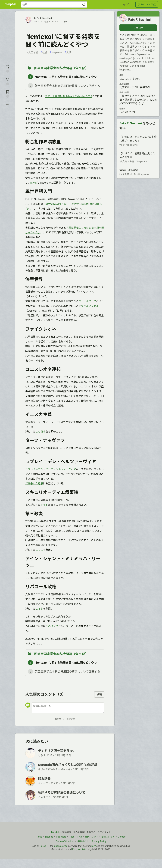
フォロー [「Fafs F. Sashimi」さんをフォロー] (138, 28)
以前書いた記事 (34, 483)
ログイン (127, 4)
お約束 (58, 719)
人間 (68, 52)
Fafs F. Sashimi (43, 18)
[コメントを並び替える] (70, 694)
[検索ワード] (54, 5)
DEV (94, 846)
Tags (72, 837)
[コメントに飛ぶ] (8, 81)
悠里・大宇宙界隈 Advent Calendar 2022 (68, 96)
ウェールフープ (87, 301)
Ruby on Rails (79, 849)
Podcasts (61, 837)
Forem (43, 846)
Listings (49, 837)
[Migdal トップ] (10, 4)
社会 (44, 52)
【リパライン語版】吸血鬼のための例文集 (138, 157)
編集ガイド (83, 841)
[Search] (84, 5)
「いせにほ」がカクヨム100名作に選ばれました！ (138, 141)
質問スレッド (92, 837)
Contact (122, 837)
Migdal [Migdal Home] (55, 832)
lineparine (56, 52)
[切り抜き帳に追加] (8, 94)
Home (39, 837)
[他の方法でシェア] (8, 104)
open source (61, 846)
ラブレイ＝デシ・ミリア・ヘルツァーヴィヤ (51, 469)
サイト (44, 505)
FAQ (80, 837)
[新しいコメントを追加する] (68, 708)
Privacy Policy (99, 841)
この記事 (40, 432)
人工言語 (32, 52)
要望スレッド (108, 837)
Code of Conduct (65, 841)
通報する (71, 719)
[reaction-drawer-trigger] (8, 68)
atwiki (34, 183)
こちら (39, 550)
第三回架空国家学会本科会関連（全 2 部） (58, 68)
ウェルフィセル (90, 306)
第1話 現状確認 (138, 172)
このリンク (52, 626)
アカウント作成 (147, 4)
